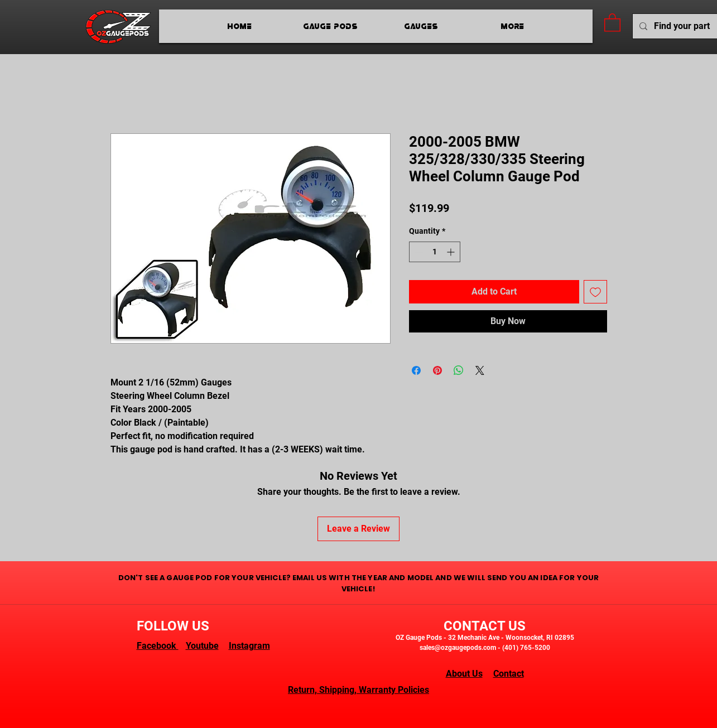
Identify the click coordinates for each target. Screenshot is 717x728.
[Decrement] (418, 252)
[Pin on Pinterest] (437, 370)
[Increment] (452, 252)
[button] (612, 22)
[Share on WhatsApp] (459, 370)
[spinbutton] (435, 252)
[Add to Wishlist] (595, 292)
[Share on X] (480, 370)
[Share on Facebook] (416, 370)
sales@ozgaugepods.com (458, 648)
